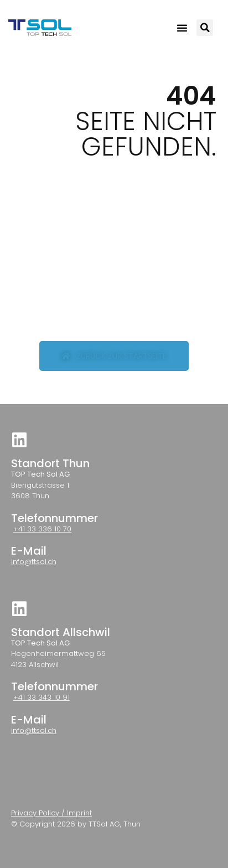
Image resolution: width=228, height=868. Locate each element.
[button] (182, 28)
